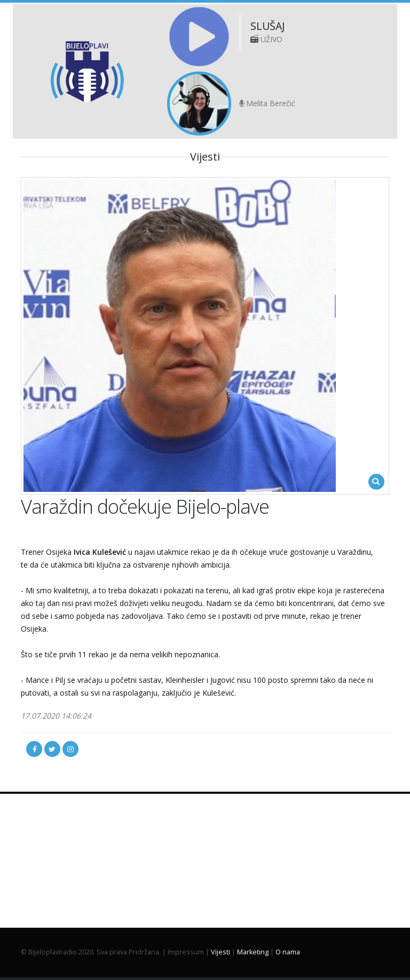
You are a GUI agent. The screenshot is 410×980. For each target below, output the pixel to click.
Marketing (253, 952)
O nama (288, 952)
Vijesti (220, 952)
